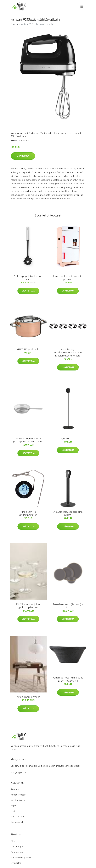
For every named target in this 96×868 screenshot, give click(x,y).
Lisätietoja (23, 156)
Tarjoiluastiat (17, 816)
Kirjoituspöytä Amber (28, 697)
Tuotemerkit (47, 133)
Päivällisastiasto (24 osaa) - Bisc (68, 606)
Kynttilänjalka (68, 438)
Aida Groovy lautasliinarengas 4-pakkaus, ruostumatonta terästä (68, 353)
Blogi (13, 841)
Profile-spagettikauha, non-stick (28, 278)
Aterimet (15, 789)
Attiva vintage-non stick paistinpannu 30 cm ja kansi (28, 440)
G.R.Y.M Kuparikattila (28, 349)
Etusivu (14, 24)
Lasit (13, 811)
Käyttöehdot (17, 852)
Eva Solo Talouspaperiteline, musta (68, 513)
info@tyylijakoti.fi (19, 772)
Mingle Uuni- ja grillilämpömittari (28, 513)
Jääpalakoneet (61, 133)
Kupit (13, 806)
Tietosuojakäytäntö (21, 857)
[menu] (82, 7)
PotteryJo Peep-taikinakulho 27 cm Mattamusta (68, 679)
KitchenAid (75, 133)
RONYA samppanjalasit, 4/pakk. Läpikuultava (28, 606)
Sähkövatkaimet (19, 136)
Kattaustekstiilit (18, 795)
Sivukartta (16, 863)
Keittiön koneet (32, 133)
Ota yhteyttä (17, 847)
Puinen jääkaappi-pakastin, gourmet (68, 278)
